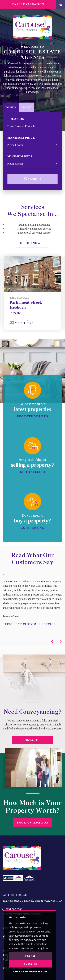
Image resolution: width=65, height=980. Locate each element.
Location (16, 119)
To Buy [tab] (11, 107)
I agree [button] (30, 956)
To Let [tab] (27, 107)
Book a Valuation (32, 823)
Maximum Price (21, 138)
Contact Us (33, 740)
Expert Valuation (28, 4)
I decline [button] (30, 964)
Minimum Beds (20, 156)
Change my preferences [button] (30, 971)
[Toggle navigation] (61, 4)
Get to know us (31, 243)
